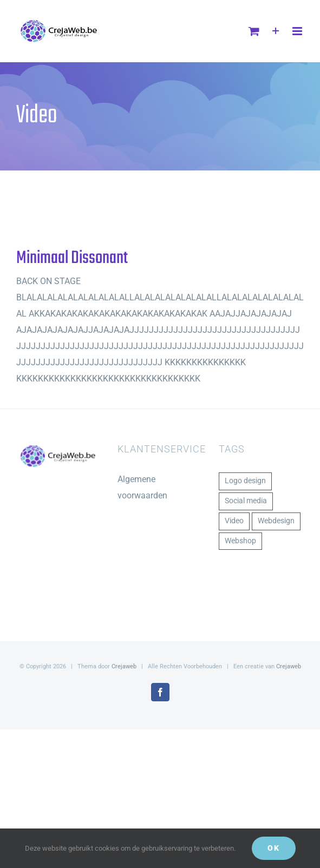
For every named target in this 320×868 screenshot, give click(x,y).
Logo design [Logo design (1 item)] (245, 481)
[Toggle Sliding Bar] (276, 31)
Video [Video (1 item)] (234, 521)
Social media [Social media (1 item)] (246, 501)
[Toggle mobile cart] (254, 31)
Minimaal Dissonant (72, 258)
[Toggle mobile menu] (298, 31)
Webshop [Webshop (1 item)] (240, 541)
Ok (274, 848)
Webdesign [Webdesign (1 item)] (276, 521)
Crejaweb (124, 666)
